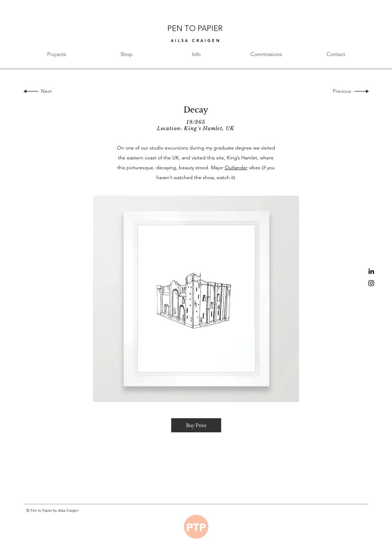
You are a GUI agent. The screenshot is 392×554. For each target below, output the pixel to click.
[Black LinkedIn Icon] (371, 271)
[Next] (45, 91)
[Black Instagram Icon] (371, 283)
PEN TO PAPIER (196, 28)
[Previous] (344, 91)
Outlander (236, 168)
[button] (196, 425)
